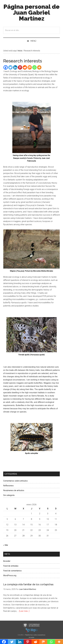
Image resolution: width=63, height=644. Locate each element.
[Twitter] (10, 67)
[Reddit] (25, 67)
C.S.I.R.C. (21, 635)
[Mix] (30, 67)
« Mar (6, 545)
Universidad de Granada (31, 625)
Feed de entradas (11, 566)
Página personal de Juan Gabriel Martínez (31, 13)
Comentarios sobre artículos (15, 481)
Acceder (7, 561)
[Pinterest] (20, 67)
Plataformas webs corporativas (35, 635)
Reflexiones (8, 486)
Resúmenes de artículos (14, 490)
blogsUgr (32, 630)
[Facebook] (6, 67)
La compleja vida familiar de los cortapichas (28, 584)
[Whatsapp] (34, 67)
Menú (33, 41)
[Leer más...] (24, 611)
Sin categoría (9, 495)
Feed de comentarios (12, 571)
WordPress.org (10, 575)
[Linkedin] (15, 67)
